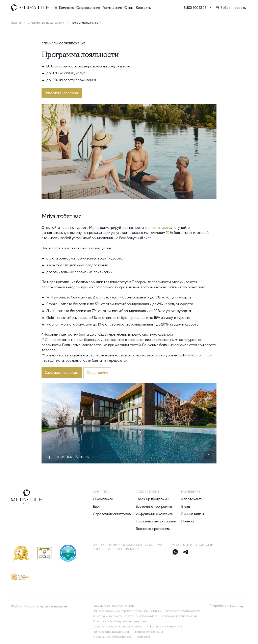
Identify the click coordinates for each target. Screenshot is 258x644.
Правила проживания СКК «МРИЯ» (113, 606)
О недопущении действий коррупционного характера (125, 616)
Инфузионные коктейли (154, 514)
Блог (97, 506)
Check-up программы (152, 499)
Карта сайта (144, 637)
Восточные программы (154, 506)
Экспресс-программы (153, 529)
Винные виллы (192, 514)
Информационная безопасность (112, 637)
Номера (187, 521)
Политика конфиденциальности (112, 632)
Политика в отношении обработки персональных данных (127, 611)
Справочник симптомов (112, 514)
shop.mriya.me (159, 228)
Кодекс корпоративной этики (179, 616)
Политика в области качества (183, 611)
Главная (16, 23)
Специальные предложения (46, 23)
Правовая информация (149, 632)
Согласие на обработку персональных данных (121, 621)
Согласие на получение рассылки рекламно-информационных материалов (138, 627)
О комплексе (103, 499)
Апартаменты (192, 499)
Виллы (186, 506)
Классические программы (156, 521)
